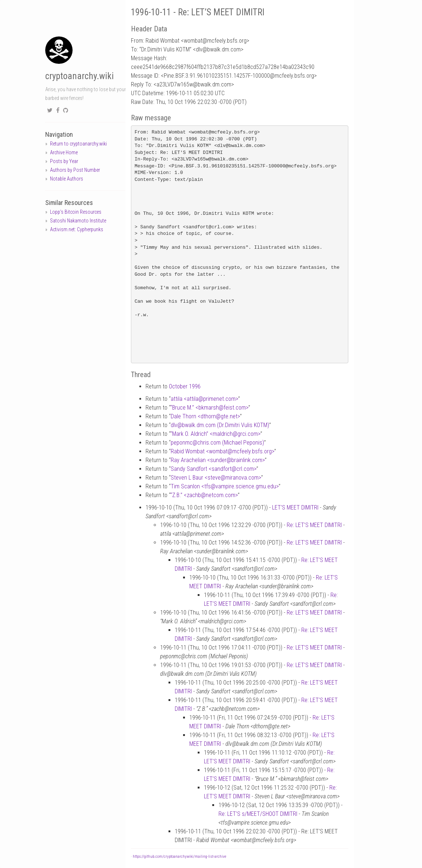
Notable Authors (67, 179)
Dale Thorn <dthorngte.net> (205, 416)
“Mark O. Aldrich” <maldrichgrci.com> (215, 434)
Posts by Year (64, 161)
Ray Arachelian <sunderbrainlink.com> (218, 460)
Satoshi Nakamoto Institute (78, 221)
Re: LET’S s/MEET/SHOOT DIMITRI (258, 814)
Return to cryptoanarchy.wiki (78, 144)
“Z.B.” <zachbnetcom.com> (204, 495)
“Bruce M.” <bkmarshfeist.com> (209, 408)
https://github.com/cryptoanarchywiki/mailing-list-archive (179, 857)
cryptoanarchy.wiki (80, 76)
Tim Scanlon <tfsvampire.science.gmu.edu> (225, 486)
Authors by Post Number (75, 170)
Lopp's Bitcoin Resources (76, 212)
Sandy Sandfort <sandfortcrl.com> (214, 469)
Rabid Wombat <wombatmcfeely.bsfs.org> (222, 451)
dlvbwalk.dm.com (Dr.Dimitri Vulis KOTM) (220, 425)
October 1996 (185, 386)
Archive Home (64, 152)
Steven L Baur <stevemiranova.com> (216, 478)
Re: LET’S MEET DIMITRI (314, 525)
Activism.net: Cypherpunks (77, 229)
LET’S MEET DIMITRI (295, 507)
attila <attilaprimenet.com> (204, 399)
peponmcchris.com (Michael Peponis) (217, 443)
